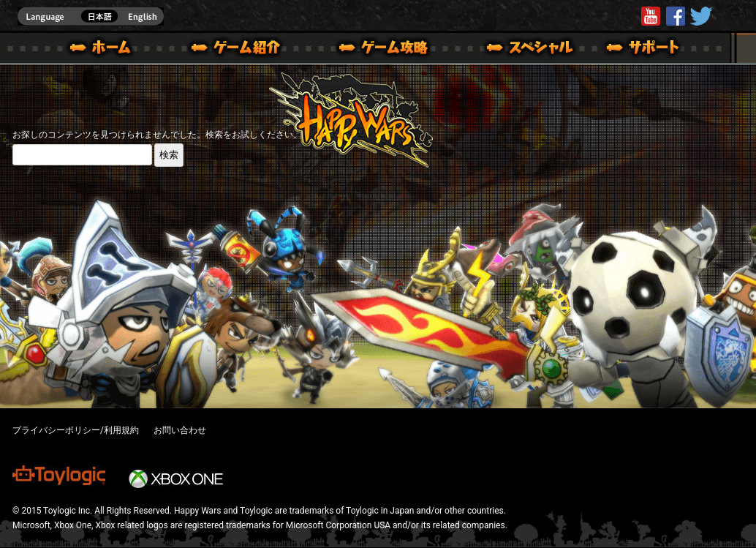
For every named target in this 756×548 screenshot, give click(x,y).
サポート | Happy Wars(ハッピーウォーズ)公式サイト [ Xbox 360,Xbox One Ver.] (644, 50)
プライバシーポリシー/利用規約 (76, 430)
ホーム (106, 50)
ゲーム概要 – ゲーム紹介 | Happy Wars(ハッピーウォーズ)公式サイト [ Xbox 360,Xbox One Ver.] (241, 50)
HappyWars (676, 16)
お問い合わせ (180, 430)
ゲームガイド (375, 50)
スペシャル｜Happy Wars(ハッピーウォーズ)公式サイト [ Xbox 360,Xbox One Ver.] (510, 50)
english (91, 16)
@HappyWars (700, 16)
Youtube (651, 16)
